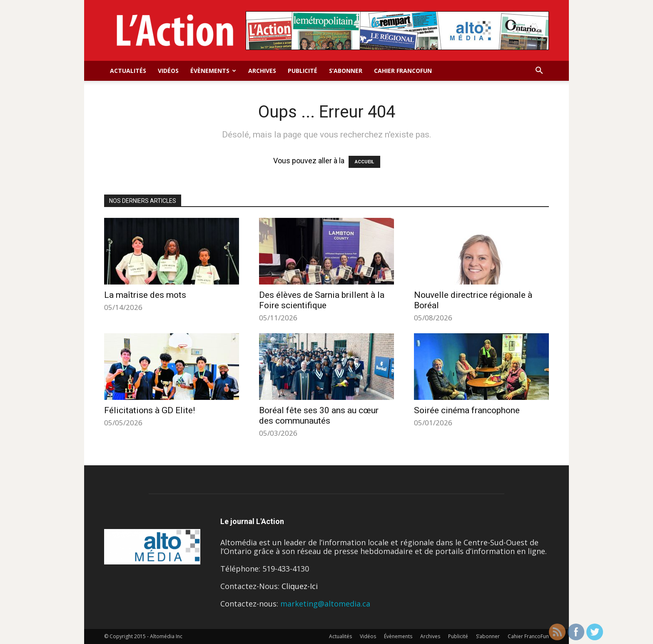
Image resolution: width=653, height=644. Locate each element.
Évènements (213, 71)
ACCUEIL (364, 162)
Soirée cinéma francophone (467, 410)
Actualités (128, 71)
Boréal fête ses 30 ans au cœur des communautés (319, 416)
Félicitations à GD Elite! (150, 410)
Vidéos (168, 71)
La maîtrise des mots (145, 295)
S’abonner (346, 71)
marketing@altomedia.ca (325, 604)
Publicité (303, 71)
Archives (262, 71)
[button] (539, 71)
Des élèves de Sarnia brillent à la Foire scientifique (322, 300)
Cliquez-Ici (300, 586)
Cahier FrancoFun (403, 71)
